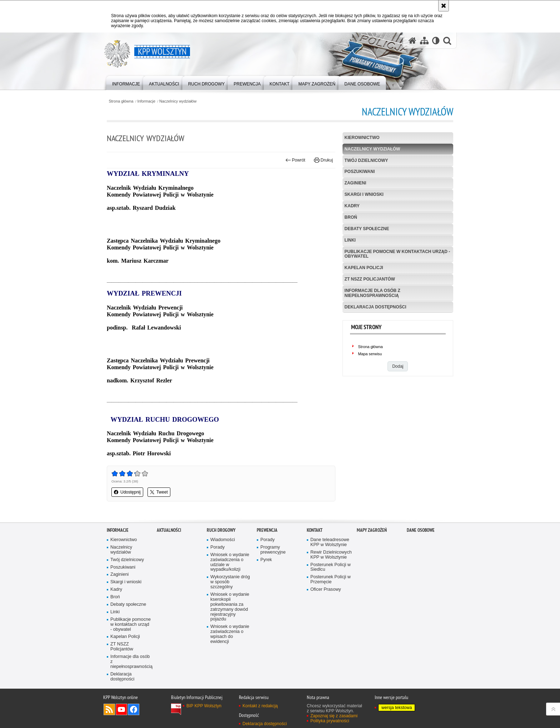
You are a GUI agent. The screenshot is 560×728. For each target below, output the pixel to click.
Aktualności (169, 530)
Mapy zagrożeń (372, 530)
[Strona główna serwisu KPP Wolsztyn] (412, 41)
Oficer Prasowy (326, 590)
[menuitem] (126, 82)
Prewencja (267, 530)
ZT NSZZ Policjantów (370, 279)
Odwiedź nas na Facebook (134, 709)
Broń (351, 217)
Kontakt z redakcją (260, 706)
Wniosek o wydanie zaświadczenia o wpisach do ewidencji (230, 634)
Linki (350, 240)
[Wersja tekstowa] (436, 41)
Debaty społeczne (367, 229)
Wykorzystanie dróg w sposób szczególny (230, 582)
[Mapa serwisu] (424, 41)
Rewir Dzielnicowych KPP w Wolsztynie (331, 555)
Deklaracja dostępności (376, 307)
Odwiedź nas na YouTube (121, 709)
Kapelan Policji (364, 268)
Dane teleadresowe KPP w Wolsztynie (330, 542)
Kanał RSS (109, 709)
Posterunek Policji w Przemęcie (331, 580)
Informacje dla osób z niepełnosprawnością (372, 293)
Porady (217, 547)
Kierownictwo (362, 138)
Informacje (146, 101)
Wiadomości (223, 540)
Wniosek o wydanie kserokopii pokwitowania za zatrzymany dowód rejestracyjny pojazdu (230, 607)
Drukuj (323, 160)
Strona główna (121, 101)
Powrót (295, 160)
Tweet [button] (159, 492)
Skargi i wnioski (364, 194)
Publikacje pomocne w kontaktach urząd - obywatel (397, 254)
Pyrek (266, 560)
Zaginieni (356, 183)
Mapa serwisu (370, 354)
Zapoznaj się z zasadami (334, 716)
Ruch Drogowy (221, 530)
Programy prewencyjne (273, 550)
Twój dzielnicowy (366, 160)
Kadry (352, 206)
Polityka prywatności (330, 721)
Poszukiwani (360, 172)
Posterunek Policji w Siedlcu (331, 567)
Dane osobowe (421, 530)
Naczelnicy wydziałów (178, 101)
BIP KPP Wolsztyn (204, 706)
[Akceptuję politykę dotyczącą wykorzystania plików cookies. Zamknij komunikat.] (444, 6)
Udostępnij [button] (127, 492)
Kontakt (315, 530)
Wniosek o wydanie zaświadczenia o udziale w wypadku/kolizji (230, 562)
